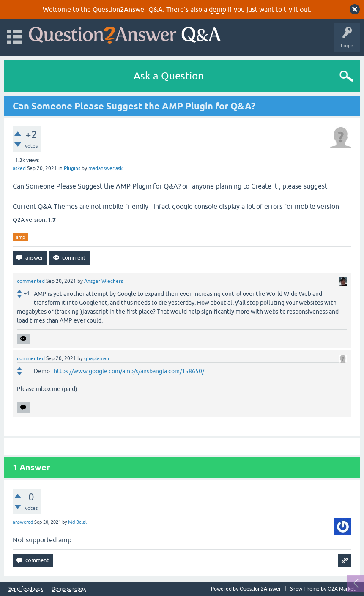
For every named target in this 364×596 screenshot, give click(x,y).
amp (21, 237)
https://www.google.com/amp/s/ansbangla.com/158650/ (129, 371)
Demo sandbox (69, 589)
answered (23, 522)
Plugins (72, 168)
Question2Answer (260, 589)
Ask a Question (169, 76)
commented (31, 281)
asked (19, 168)
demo (218, 9)
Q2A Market (342, 589)
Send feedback (26, 589)
